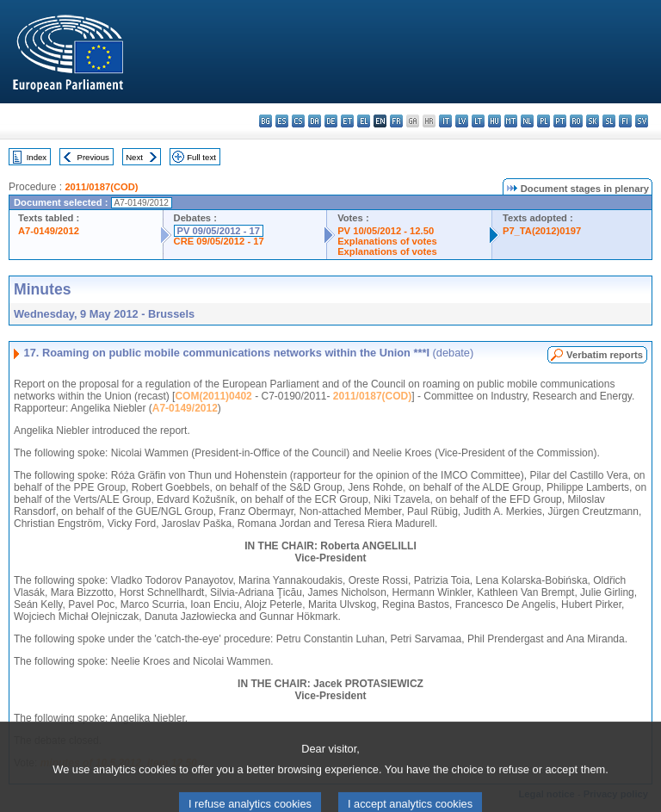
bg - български (266, 121)
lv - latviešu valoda (462, 121)
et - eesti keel (347, 121)
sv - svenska (642, 121)
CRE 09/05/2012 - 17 (219, 241)
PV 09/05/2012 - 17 (219, 231)
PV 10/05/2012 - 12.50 (386, 231)
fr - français (396, 121)
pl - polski (544, 121)
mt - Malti (511, 121)
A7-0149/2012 (49, 231)
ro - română (576, 121)
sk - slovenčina (593, 121)
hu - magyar (494, 121)
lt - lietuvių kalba (478, 121)
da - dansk (315, 121)
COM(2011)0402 (213, 396)
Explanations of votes (387, 241)
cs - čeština (298, 121)
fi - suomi (625, 121)
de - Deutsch (331, 121)
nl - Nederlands (527, 121)
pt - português (560, 121)
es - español (282, 121)
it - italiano (445, 121)
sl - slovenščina (609, 121)
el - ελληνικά (364, 121)
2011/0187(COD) (101, 187)
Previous (93, 157)
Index (37, 157)
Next (134, 157)
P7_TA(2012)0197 (542, 231)
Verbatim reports (605, 355)
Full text (201, 157)
